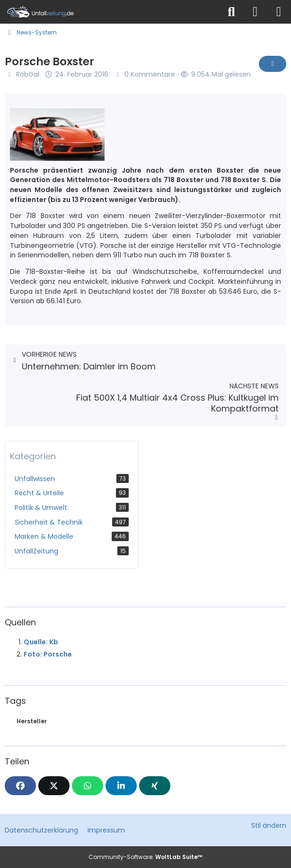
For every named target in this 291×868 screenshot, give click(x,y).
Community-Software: (145, 857)
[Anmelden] (255, 12)
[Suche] (231, 12)
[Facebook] (20, 786)
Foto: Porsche (48, 654)
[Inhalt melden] (273, 64)
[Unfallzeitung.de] (110, 12)
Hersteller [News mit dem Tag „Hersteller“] (32, 721)
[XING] (155, 786)
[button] (121, 786)
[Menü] (279, 12)
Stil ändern (269, 825)
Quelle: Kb (41, 642)
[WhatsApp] (88, 786)
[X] (54, 786)
